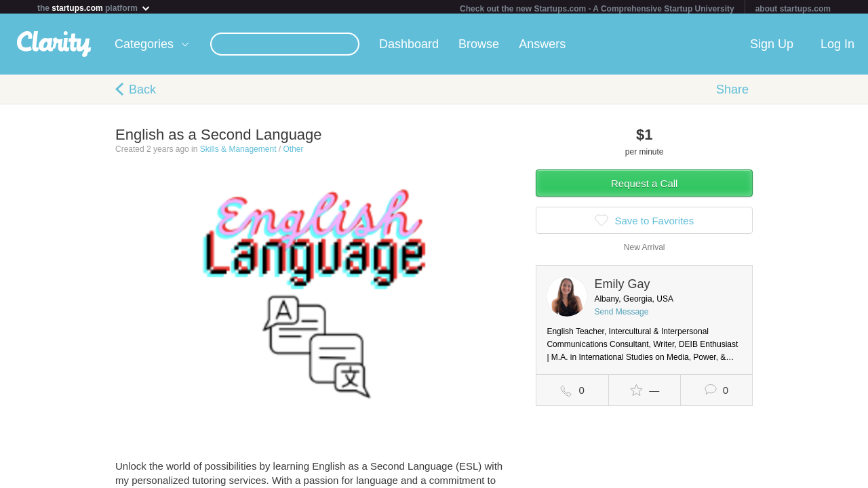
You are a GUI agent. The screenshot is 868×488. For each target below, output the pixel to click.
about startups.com (793, 9)
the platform (94, 8)
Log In (837, 47)
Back (142, 92)
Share (732, 92)
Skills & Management (238, 152)
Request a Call (644, 186)
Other (293, 152)
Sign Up (772, 47)
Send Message (621, 314)
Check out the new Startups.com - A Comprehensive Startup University (597, 9)
